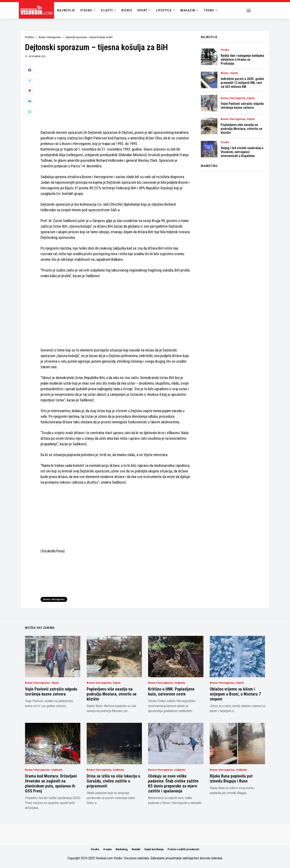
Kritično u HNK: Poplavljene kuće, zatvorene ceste (171, 692)
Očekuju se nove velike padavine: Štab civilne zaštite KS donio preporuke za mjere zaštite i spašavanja (173, 783)
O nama (107, 849)
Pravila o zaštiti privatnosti (183, 849)
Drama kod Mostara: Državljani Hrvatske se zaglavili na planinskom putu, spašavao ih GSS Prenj (51, 783)
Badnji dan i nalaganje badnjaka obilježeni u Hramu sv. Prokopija (242, 60)
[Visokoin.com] (37, 10)
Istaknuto (180, 683)
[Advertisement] (116, 95)
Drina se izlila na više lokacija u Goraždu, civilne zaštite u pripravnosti (113, 781)
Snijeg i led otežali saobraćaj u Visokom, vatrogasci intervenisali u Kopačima (242, 152)
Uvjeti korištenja (154, 849)
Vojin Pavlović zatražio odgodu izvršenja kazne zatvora (242, 106)
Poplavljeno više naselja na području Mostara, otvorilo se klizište (241, 129)
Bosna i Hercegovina (50, 37)
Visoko (225, 50)
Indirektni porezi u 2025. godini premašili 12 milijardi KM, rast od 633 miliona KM (242, 83)
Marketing (122, 849)
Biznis (225, 73)
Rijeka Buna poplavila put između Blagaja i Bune (231, 779)
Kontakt (136, 849)
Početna (29, 37)
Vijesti (234, 73)
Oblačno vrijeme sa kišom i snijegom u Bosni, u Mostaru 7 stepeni (235, 694)
